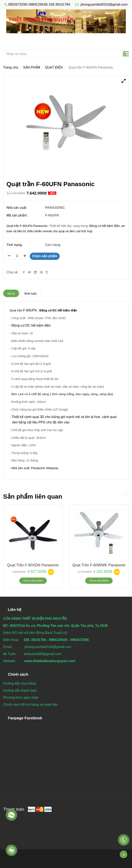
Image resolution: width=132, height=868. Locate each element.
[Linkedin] (35, 272)
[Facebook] (24, 272)
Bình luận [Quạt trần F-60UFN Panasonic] (31, 294)
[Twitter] (29, 272)
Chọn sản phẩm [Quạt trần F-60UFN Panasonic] (45, 256)
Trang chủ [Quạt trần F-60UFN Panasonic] (11, 67)
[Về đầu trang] (124, 854)
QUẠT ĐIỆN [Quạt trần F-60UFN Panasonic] (54, 67)
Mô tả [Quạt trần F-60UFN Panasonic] (11, 294)
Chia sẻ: (13, 272)
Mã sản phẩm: (17, 215)
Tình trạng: (15, 245)
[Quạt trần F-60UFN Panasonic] (42, 272)
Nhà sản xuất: (17, 208)
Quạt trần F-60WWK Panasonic (99, 565)
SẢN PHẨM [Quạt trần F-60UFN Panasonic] (32, 67)
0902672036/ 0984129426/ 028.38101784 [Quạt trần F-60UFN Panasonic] (39, 4)
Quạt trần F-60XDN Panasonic (33, 565)
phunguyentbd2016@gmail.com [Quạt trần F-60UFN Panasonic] (101, 4)
